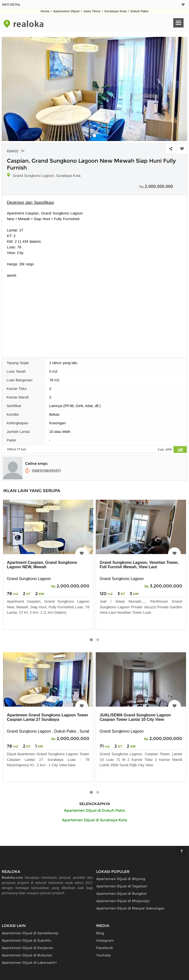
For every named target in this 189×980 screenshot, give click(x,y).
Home (45, 11)
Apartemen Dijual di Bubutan (27, 955)
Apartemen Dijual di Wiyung (121, 879)
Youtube (103, 955)
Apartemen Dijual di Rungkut (121, 894)
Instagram (105, 940)
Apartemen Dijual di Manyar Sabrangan (130, 908)
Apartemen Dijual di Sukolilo (26, 940)
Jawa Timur (92, 11)
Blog (100, 933)
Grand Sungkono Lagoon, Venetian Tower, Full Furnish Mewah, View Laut (139, 565)
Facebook (105, 948)
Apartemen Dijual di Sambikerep (30, 933)
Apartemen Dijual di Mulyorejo (123, 901)
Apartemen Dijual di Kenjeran (27, 948)
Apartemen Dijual (66, 11)
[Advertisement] (94, 315)
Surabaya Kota (116, 11)
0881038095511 (43, 471)
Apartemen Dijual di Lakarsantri (29, 963)
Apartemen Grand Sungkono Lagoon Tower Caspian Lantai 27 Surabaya (47, 717)
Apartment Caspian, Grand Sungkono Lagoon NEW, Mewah (42, 565)
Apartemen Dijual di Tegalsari (122, 886)
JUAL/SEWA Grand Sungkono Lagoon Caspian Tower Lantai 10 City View (135, 717)
